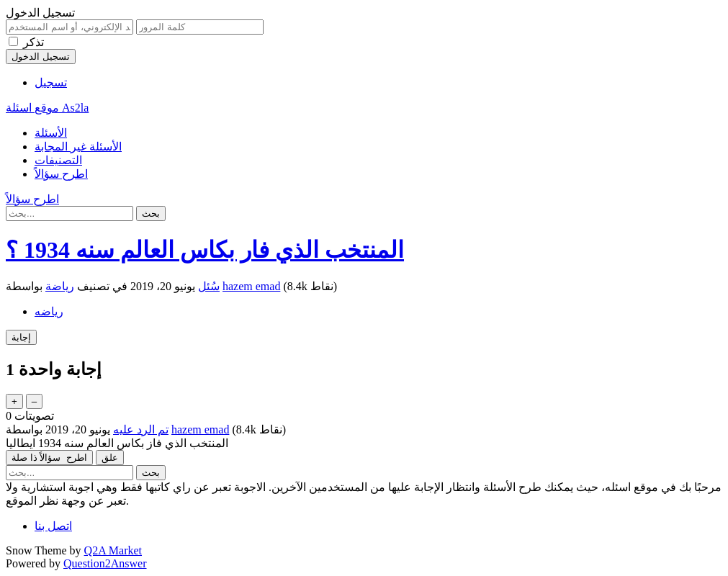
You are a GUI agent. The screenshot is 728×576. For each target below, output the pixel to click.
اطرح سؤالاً (61, 174)
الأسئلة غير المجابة (78, 147)
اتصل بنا (53, 526)
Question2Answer (105, 563)
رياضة (60, 286)
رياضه (49, 311)
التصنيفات (58, 160)
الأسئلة (51, 133)
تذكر (33, 42)
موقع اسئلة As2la (47, 108)
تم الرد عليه (141, 429)
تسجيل (51, 82)
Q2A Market (113, 550)
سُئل (209, 286)
